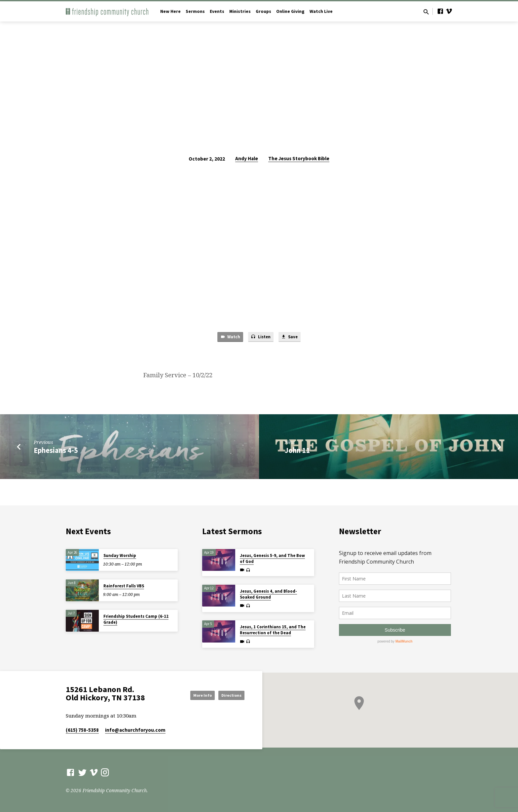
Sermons (195, 11)
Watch (227, 338)
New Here (170, 11)
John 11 (297, 452)
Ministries (240, 11)
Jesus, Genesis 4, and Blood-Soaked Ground (268, 594)
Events (217, 11)
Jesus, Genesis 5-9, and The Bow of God (272, 558)
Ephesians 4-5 (56, 452)
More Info (191, 695)
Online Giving (290, 11)
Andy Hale (247, 158)
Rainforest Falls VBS (124, 586)
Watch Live (321, 11)
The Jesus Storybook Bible (299, 158)
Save (293, 338)
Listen (261, 338)
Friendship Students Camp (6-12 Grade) (136, 619)
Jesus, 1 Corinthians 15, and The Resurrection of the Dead (273, 630)
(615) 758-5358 (82, 730)
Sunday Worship (120, 555)
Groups (263, 11)
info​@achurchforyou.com (135, 730)
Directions (228, 695)
